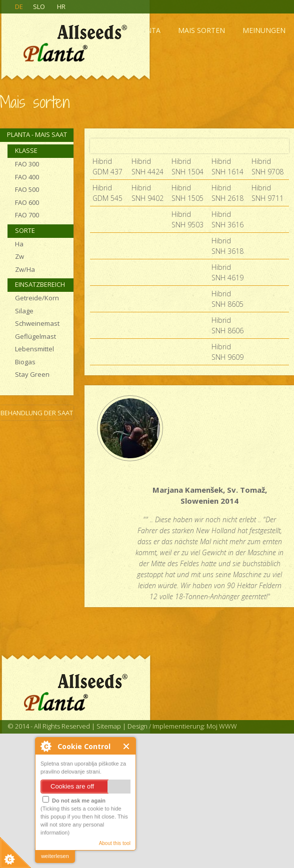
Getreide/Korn (37, 298)
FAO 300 (27, 164)
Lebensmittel (34, 349)
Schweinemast (37, 323)
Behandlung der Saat (37, 413)
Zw (19, 256)
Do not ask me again (74, 800)
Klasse (26, 150)
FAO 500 (27, 189)
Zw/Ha (25, 269)
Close (127, 746)
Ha (19, 244)
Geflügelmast (35, 336)
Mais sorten (201, 30)
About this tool (115, 843)
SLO (39, 6)
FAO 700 (27, 215)
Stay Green (32, 374)
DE (19, 6)
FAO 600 (27, 202)
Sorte (25, 230)
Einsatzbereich (40, 284)
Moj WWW (222, 726)
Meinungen (264, 30)
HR (61, 6)
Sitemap (109, 726)
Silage (24, 311)
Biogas (25, 362)
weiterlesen (55, 856)
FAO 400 (27, 177)
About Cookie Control (45, 746)
